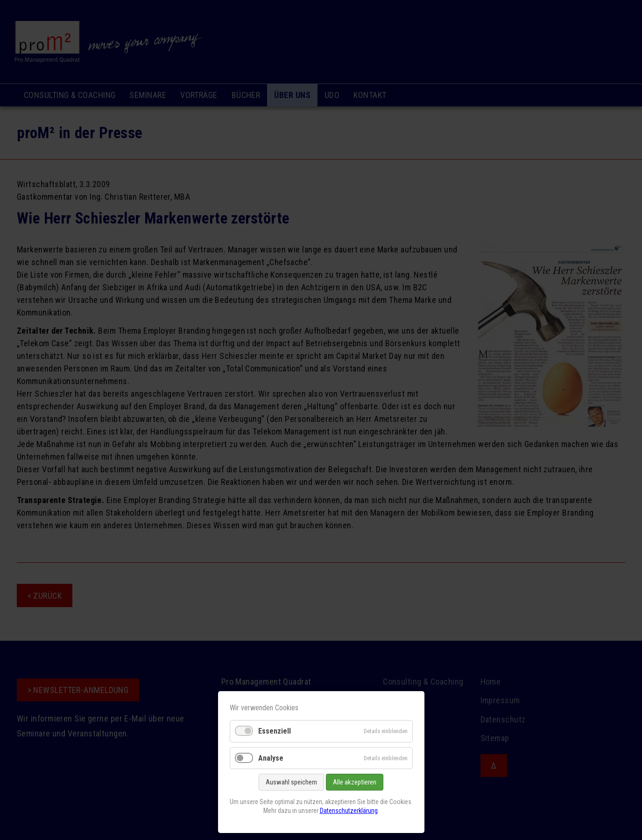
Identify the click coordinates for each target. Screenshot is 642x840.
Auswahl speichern (291, 782)
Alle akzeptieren (355, 782)
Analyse (271, 758)
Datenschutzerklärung (349, 811)
